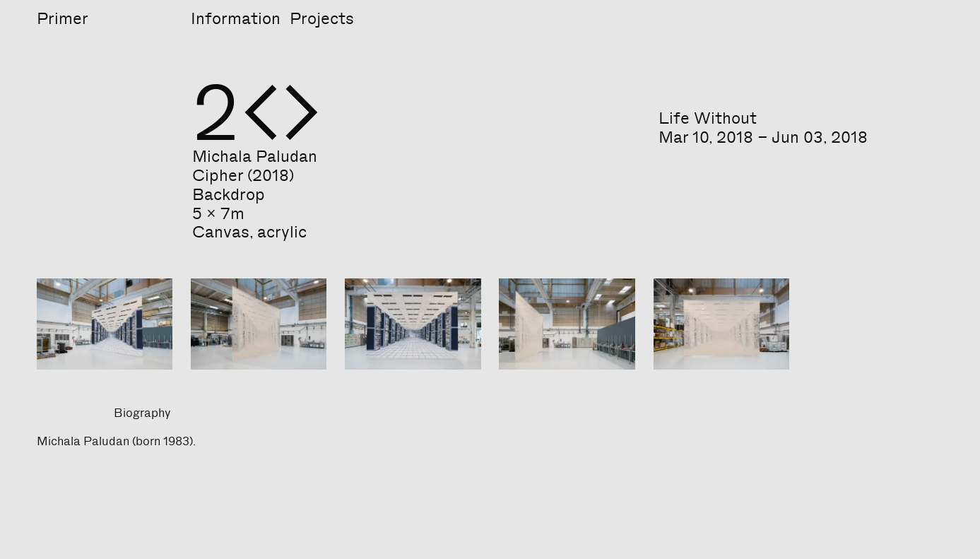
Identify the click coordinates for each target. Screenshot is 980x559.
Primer (63, 18)
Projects (322, 18)
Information (236, 18)
